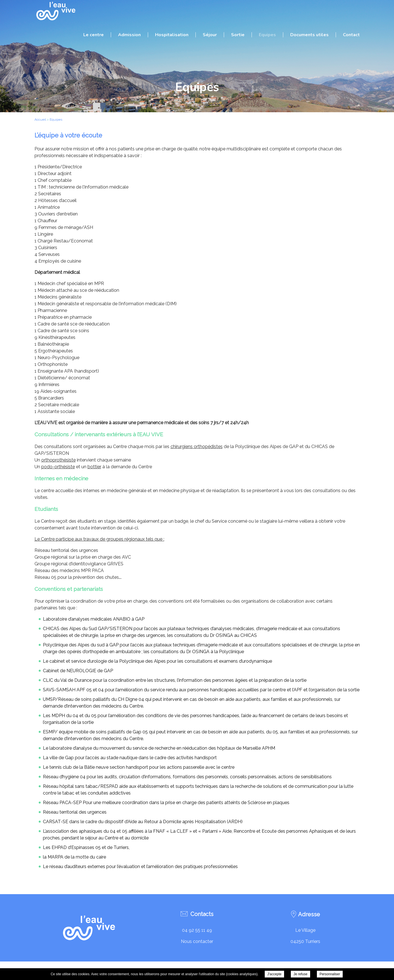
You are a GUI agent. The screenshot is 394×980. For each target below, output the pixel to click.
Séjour (210, 35)
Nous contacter (197, 941)
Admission (129, 35)
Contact (351, 35)
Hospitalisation (172, 35)
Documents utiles (309, 35)
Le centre (94, 35)
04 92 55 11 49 (197, 930)
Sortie (238, 35)
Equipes (267, 35)
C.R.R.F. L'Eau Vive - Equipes (56, 11)
